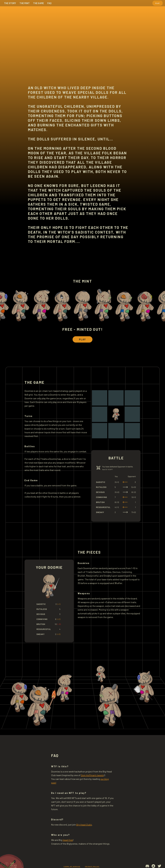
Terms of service (72, 866)
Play (158, 3)
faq (49, 3)
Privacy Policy (92, 866)
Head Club (68, 840)
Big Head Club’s (84, 825)
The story (10, 3)
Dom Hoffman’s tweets (92, 775)
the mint (25, 3)
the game (38, 3)
